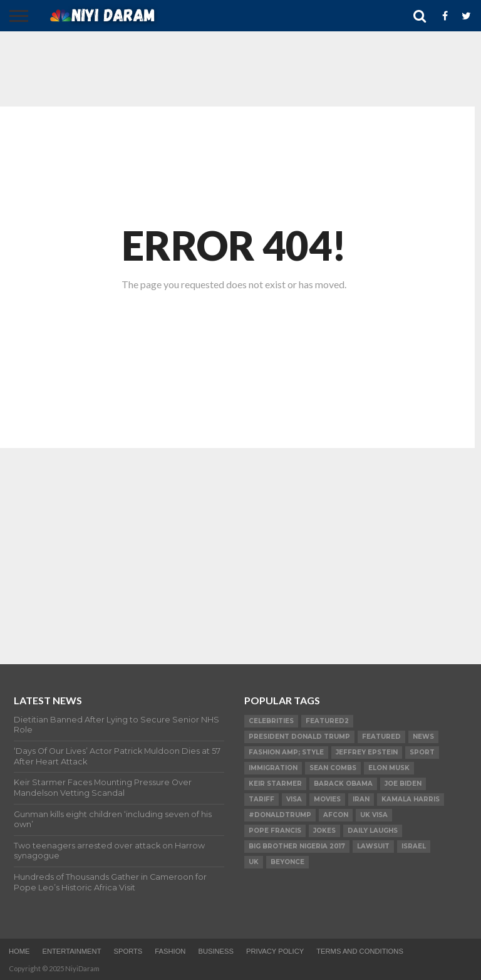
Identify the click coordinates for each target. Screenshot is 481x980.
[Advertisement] (234, 69)
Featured (381, 737)
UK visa (374, 815)
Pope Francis (275, 831)
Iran (361, 799)
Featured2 (327, 721)
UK (254, 862)
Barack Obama (343, 784)
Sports (128, 951)
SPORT (422, 752)
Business (216, 951)
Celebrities (271, 721)
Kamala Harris (411, 799)
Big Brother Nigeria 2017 (297, 846)
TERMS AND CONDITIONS (360, 951)
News (423, 737)
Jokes (324, 831)
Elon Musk (389, 768)
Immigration (273, 768)
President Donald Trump (299, 737)
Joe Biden (403, 784)
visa (294, 799)
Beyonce (287, 862)
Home (19, 951)
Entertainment (71, 951)
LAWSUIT (373, 846)
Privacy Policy (275, 951)
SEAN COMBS (333, 768)
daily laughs (373, 831)
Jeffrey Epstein (367, 752)
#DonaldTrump (280, 815)
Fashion (170, 951)
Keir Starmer (275, 784)
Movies (327, 799)
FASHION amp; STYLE (286, 752)
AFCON (336, 815)
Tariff (261, 799)
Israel (414, 846)
